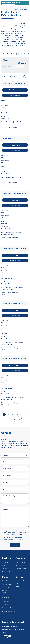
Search (6, 77)
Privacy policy (19, 629)
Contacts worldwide (8, 608)
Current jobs (6, 581)
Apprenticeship (7, 584)
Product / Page (8, 67)
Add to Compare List (15, 90)
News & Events (21, 562)
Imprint (4, 632)
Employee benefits (5, 592)
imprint (20, 538)
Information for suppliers (21, 582)
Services (5, 569)
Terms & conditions (8, 629)
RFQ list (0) (9, 54)
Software (5, 565)
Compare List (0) (24, 54)
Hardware (5, 562)
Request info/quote (15, 95)
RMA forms (6, 605)
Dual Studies (6, 587)
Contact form (6, 601)
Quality (18, 586)
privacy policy (22, 539)
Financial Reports (21, 569)
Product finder (7, 572)
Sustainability (20, 565)
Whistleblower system (9, 611)
